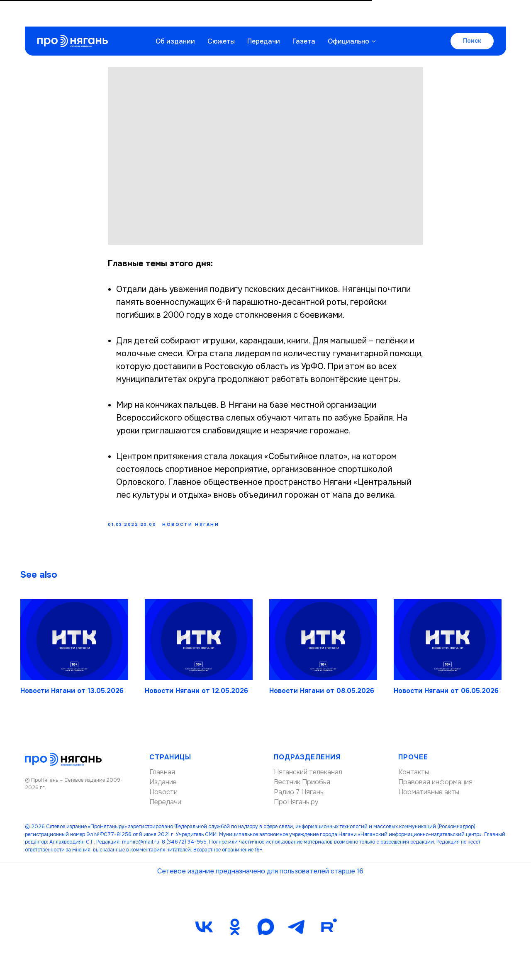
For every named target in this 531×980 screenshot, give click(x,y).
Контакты (414, 778)
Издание (163, 788)
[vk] (204, 932)
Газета (304, 15)
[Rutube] (327, 932)
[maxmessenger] (265, 932)
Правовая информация (435, 788)
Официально (348, 15)
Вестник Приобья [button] (302, 788)
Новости (163, 798)
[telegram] (296, 932)
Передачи (264, 15)
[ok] (235, 932)
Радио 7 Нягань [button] (299, 798)
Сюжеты (221, 15)
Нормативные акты (429, 798)
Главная (162, 778)
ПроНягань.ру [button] (296, 808)
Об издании (175, 15)
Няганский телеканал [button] (308, 778)
